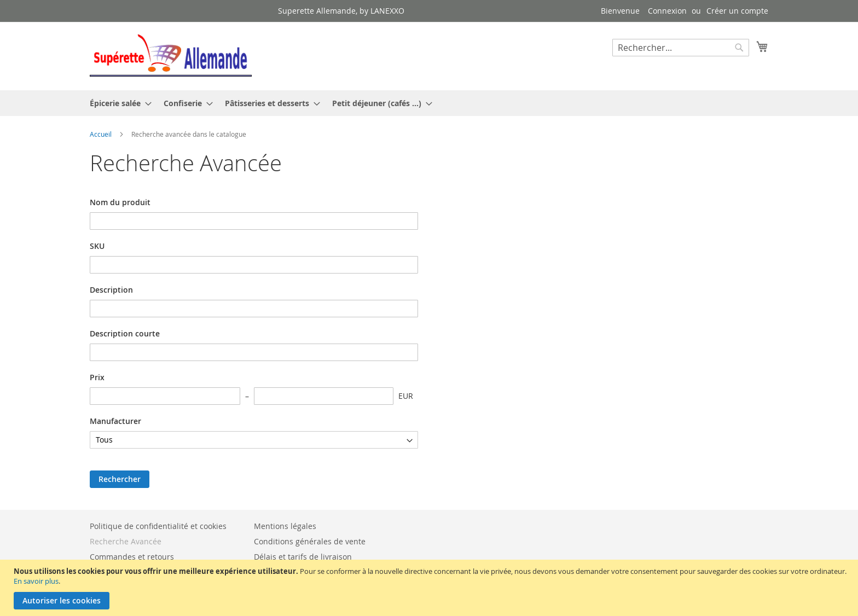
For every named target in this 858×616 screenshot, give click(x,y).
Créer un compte (737, 11)
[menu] (429, 103)
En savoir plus (36, 581)
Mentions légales (285, 526)
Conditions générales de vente (310, 541)
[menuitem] (117, 103)
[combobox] (681, 48)
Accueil (102, 134)
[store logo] (171, 56)
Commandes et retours (132, 557)
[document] (430, 588)
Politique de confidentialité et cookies (158, 526)
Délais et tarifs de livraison (303, 557)
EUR (406, 396)
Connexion (667, 11)
